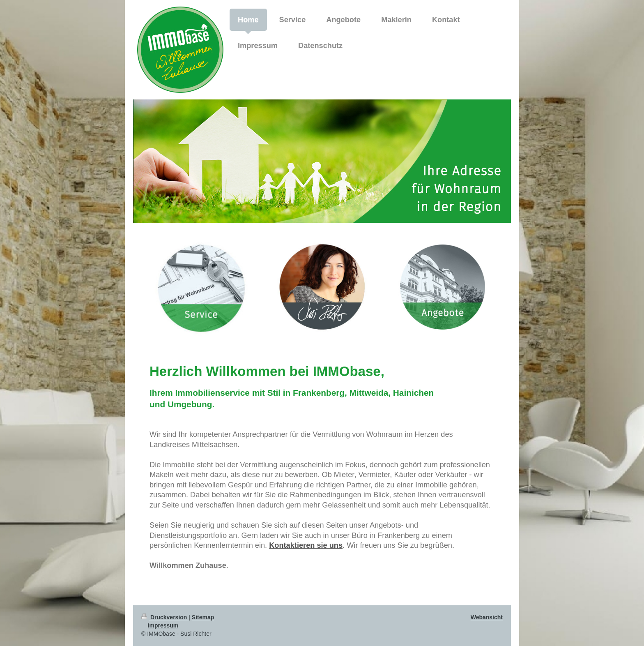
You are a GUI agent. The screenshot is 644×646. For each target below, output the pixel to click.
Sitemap (203, 617)
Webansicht (487, 617)
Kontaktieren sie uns (306, 545)
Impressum (163, 625)
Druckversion (165, 617)
